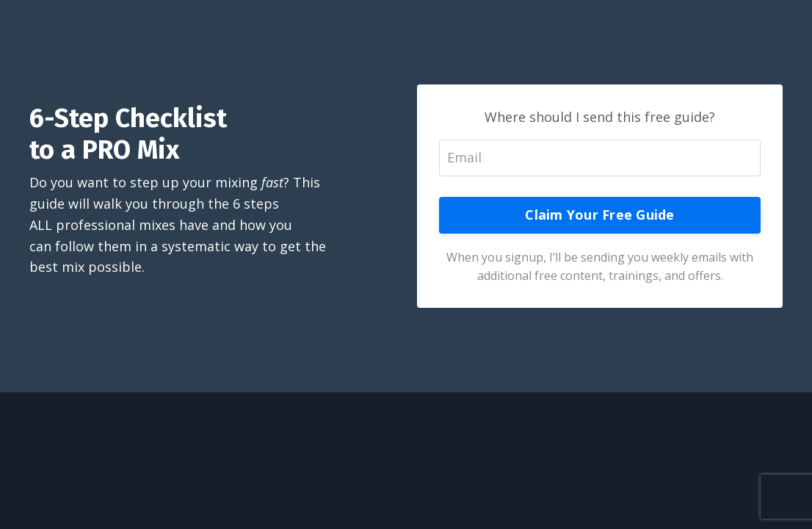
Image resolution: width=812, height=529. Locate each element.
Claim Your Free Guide (599, 215)
